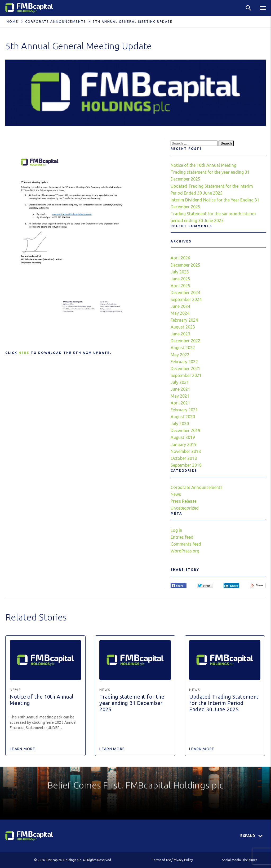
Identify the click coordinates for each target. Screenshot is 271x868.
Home (12, 22)
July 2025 (180, 272)
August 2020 (183, 417)
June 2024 (180, 306)
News (176, 494)
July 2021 (180, 382)
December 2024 (185, 293)
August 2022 (183, 348)
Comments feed (186, 544)
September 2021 (186, 375)
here (24, 353)
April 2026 (180, 258)
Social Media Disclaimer (240, 860)
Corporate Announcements (55, 22)
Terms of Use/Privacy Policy (172, 860)
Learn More (23, 749)
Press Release (184, 501)
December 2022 (185, 341)
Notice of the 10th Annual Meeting (203, 165)
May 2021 (180, 396)
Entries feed (182, 537)
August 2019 (183, 437)
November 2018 (186, 451)
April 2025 (180, 286)
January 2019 (184, 444)
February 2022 (184, 362)
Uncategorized (185, 508)
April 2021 (180, 403)
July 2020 (180, 424)
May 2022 (180, 355)
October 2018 (184, 458)
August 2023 (183, 327)
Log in (176, 530)
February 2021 (184, 410)
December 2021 (185, 368)
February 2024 (184, 320)
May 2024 (180, 313)
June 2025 (180, 279)
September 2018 (186, 465)
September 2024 (186, 299)
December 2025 (185, 265)
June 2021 (180, 389)
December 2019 (185, 430)
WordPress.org (185, 551)
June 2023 (180, 334)
